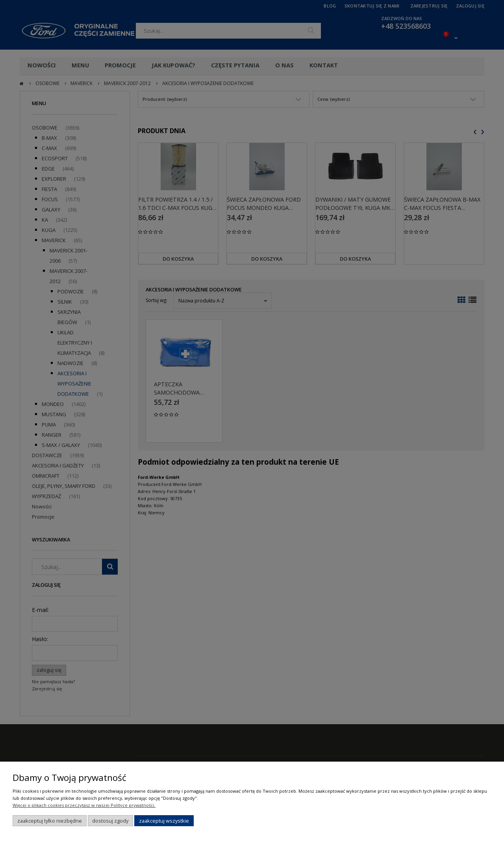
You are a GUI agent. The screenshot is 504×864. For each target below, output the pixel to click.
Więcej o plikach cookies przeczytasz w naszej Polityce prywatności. (84, 805)
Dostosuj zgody (110, 821)
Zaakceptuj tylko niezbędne (50, 821)
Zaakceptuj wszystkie (164, 821)
